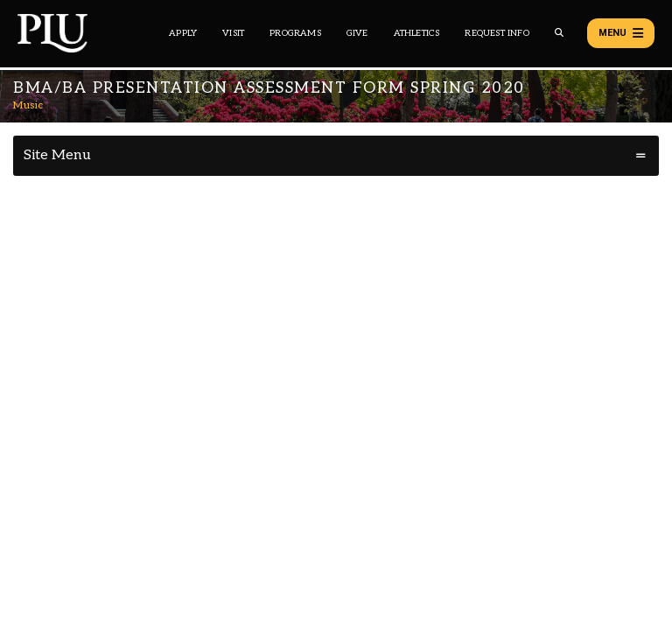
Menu (621, 33)
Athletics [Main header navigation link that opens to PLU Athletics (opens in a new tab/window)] (417, 33)
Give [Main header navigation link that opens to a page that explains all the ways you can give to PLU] (357, 33)
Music (28, 105)
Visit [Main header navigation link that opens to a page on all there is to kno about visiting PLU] (233, 33)
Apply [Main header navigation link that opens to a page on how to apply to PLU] (183, 33)
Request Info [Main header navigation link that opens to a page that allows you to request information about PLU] (497, 33)
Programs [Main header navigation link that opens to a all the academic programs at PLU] (295, 33)
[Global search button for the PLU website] (559, 33)
